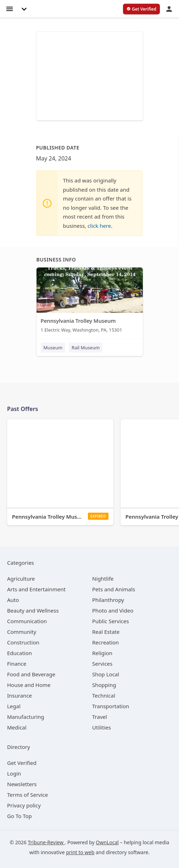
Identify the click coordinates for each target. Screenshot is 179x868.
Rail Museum (86, 348)
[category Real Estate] (106, 632)
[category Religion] (102, 653)
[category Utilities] (102, 727)
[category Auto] (13, 600)
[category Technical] (104, 695)
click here (99, 226)
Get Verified (22, 763)
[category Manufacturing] (26, 717)
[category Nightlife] (103, 579)
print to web (80, 852)
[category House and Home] (29, 685)
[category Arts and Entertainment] (36, 589)
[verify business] (141, 9)
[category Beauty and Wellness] (33, 610)
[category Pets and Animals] (114, 589)
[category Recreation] (105, 642)
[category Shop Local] (106, 674)
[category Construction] (23, 642)
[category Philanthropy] (108, 600)
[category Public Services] (111, 621)
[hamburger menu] (10, 8)
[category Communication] (27, 621)
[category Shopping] (104, 685)
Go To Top (19, 816)
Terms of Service (27, 795)
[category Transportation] (111, 706)
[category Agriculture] (21, 579)
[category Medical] (17, 727)
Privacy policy (24, 805)
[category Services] (102, 664)
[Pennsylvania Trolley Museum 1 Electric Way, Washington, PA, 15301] (90, 302)
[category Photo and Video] (113, 610)
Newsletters (22, 784)
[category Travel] (100, 717)
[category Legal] (14, 706)
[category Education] (19, 653)
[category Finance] (17, 664)
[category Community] (22, 632)
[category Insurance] (19, 695)
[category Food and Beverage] (31, 674)
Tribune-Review (46, 842)
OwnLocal (107, 842)
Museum (53, 348)
